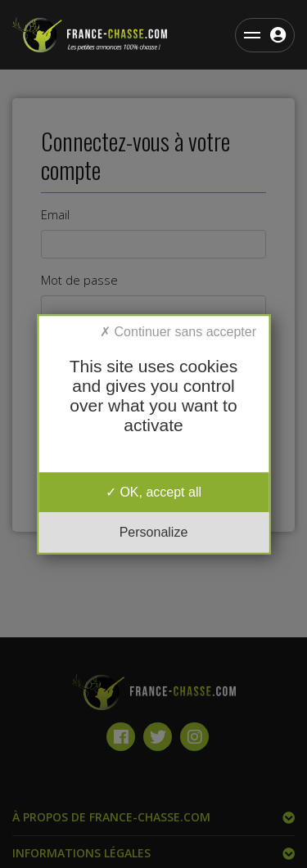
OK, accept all (153, 492)
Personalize (154, 532)
